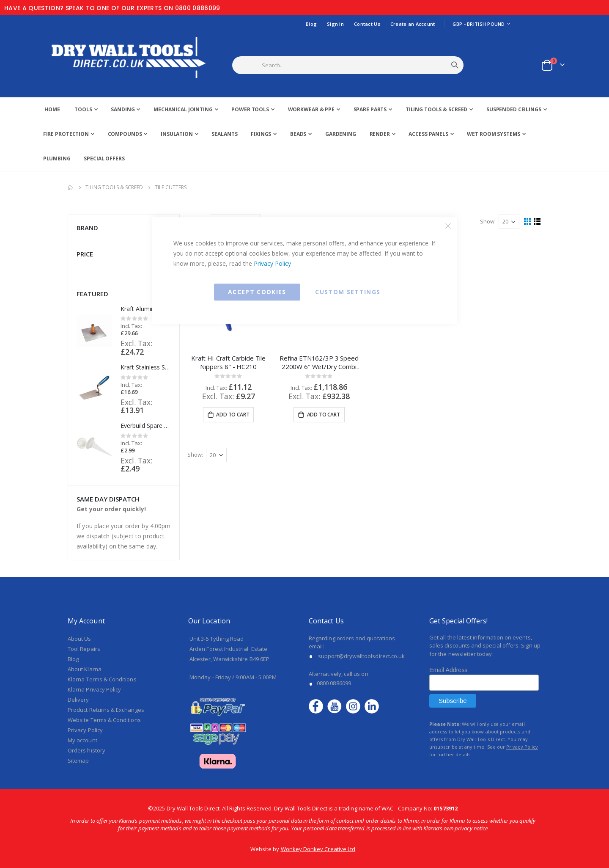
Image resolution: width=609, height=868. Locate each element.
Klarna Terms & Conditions (102, 679)
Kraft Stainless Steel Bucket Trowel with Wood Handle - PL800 (146, 367)
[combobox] (358, 65)
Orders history (86, 750)
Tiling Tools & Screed (114, 187)
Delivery (78, 700)
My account (82, 740)
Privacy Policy (272, 263)
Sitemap (78, 761)
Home (71, 187)
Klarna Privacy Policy (94, 689)
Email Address (448, 670)
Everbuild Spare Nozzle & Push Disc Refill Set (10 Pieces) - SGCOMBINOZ (146, 426)
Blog (311, 24)
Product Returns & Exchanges (106, 710)
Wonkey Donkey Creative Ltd (318, 849)
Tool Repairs (84, 649)
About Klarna (85, 669)
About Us (80, 639)
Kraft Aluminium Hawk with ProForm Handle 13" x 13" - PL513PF (146, 309)
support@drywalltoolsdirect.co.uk (361, 656)
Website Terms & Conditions (104, 720)
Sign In (335, 24)
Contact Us (367, 24)
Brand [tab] (124, 228)
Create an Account (413, 24)
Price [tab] (124, 254)
